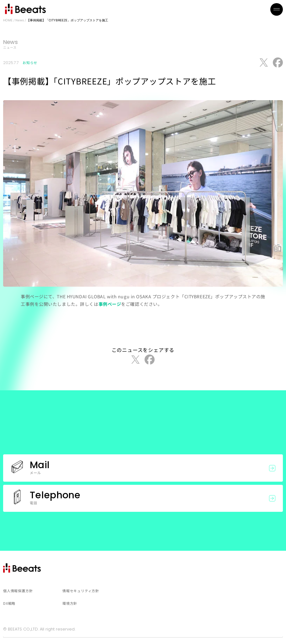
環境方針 (70, 603)
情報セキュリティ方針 (81, 591)
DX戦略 (9, 603)
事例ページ (110, 304)
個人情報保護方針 (18, 591)
